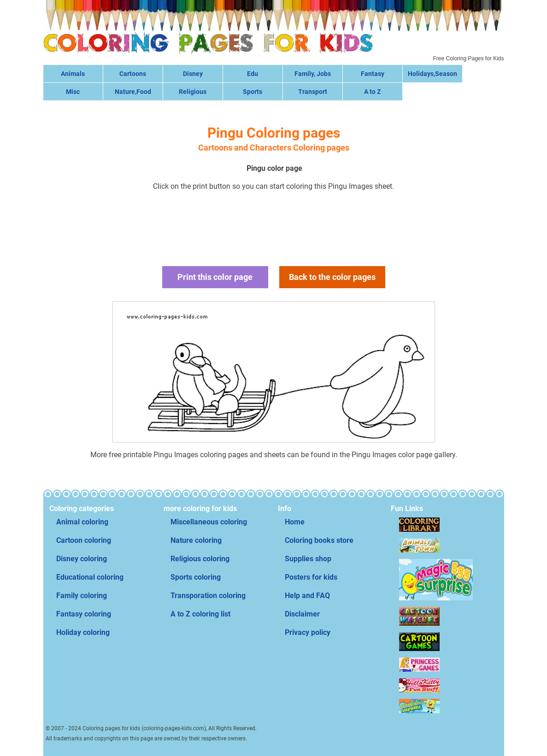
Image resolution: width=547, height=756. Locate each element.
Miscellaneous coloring (209, 522)
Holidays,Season (432, 74)
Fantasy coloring (84, 614)
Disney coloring (82, 559)
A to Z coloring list (200, 614)
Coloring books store (319, 540)
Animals (73, 74)
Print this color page (215, 277)
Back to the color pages (332, 277)
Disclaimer (302, 614)
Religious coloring (200, 559)
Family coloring (82, 596)
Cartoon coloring (84, 540)
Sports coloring (196, 577)
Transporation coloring (208, 596)
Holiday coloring (83, 632)
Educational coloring (90, 577)
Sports (253, 92)
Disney (193, 74)
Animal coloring (82, 522)
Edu (253, 74)
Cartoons (133, 74)
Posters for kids (311, 577)
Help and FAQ (307, 596)
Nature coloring (196, 540)
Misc (73, 92)
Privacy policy (308, 632)
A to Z (372, 92)
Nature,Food (133, 92)
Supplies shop (308, 559)
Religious (193, 92)
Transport (313, 92)
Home (295, 522)
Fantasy (373, 74)
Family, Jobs (313, 74)
